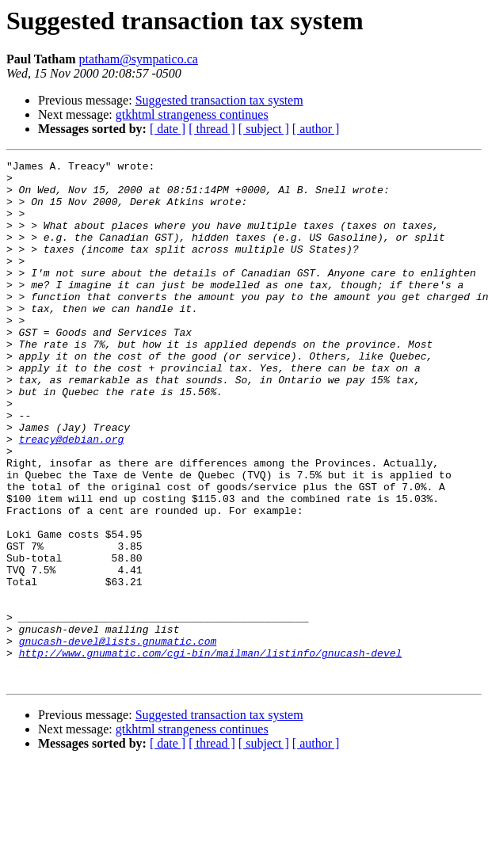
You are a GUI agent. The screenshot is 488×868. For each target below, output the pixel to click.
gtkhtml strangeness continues (192, 114)
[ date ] (168, 129)
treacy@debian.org (72, 496)
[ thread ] (212, 129)
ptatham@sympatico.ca (139, 59)
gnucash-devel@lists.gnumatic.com (118, 738)
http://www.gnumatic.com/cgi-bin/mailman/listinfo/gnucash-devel (211, 752)
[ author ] (316, 129)
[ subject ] (264, 129)
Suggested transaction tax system (219, 100)
